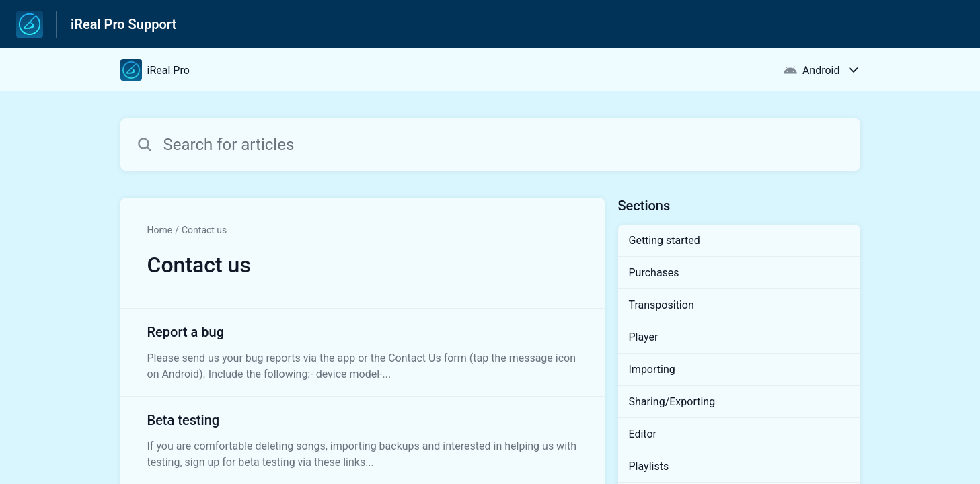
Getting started (665, 240)
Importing (652, 369)
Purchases (654, 273)
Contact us (204, 230)
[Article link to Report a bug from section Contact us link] (363, 352)
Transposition (662, 305)
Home (160, 230)
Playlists (649, 466)
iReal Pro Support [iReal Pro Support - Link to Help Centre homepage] (123, 24)
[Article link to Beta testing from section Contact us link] (363, 440)
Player (644, 337)
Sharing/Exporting (672, 402)
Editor (643, 434)
